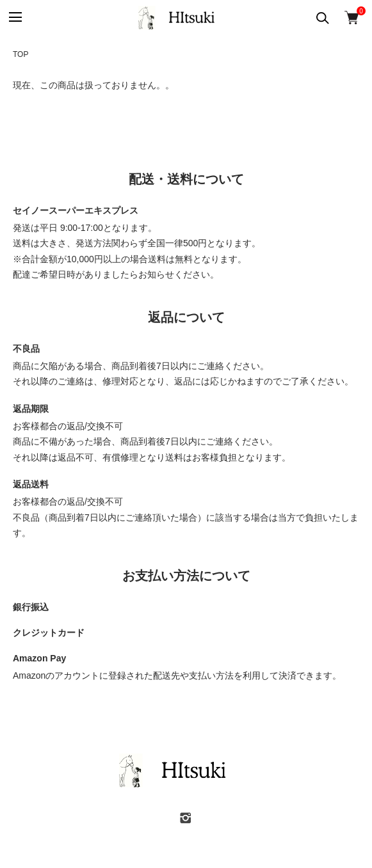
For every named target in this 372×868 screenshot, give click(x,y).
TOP (20, 54)
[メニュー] (14, 18)
